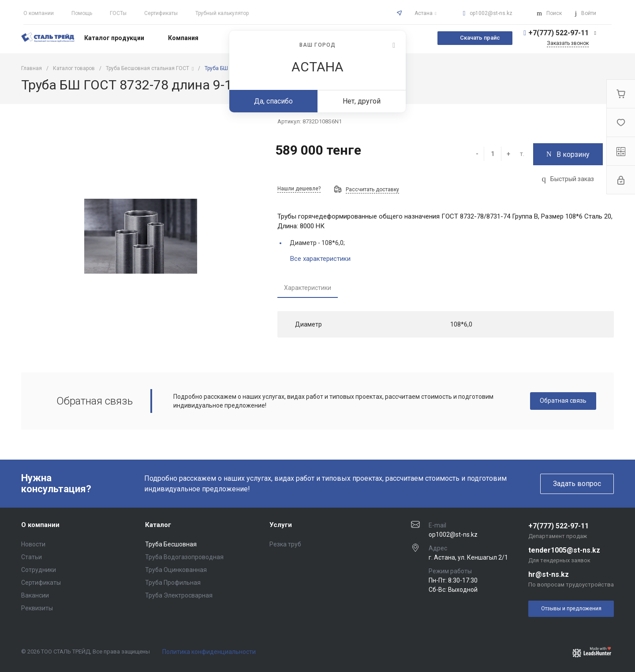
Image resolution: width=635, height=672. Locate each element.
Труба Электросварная (179, 595)
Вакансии (35, 595)
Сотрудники (39, 570)
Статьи (32, 557)
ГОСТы (118, 13)
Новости (33, 544)
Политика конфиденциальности (209, 652)
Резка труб (285, 544)
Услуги (281, 525)
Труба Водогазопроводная (184, 557)
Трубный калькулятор (222, 13)
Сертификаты (161, 13)
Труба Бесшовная (171, 544)
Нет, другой (362, 101)
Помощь (82, 13)
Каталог (158, 525)
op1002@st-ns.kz (491, 13)
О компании (39, 13)
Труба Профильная (173, 583)
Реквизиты (37, 608)
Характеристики (308, 288)
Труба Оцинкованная (176, 570)
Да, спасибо (273, 101)
